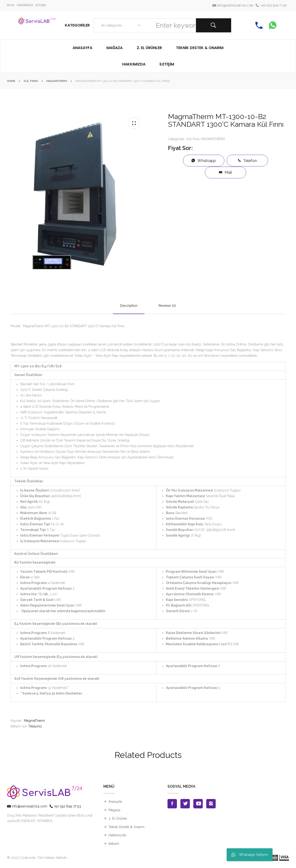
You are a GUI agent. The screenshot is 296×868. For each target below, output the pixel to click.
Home (11, 81)
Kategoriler (77, 25)
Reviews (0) (167, 306)
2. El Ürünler (118, 818)
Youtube (198, 804)
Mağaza (114, 810)
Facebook (172, 804)
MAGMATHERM (57, 81)
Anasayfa (115, 802)
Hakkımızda (117, 835)
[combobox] (120, 25)
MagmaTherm (34, 721)
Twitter (185, 804)
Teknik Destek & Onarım (127, 827)
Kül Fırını (31, 81)
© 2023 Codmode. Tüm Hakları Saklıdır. (37, 858)
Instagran (211, 804)
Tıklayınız (35, 726)
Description (129, 306)
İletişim (114, 844)
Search (214, 25)
